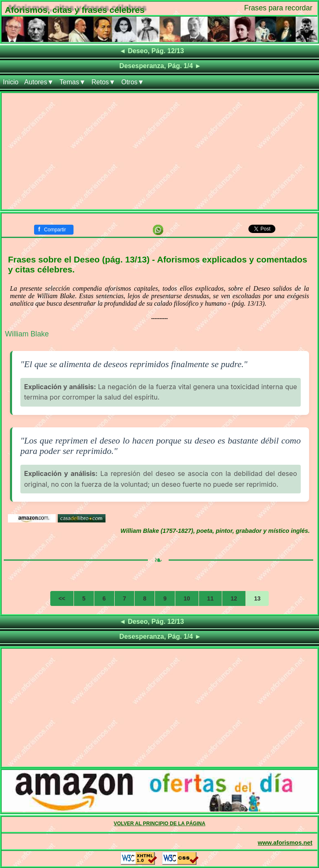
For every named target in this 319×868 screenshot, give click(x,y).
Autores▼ (39, 82)
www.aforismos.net (285, 843)
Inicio (11, 82)
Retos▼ (103, 82)
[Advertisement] (159, 151)
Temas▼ (72, 82)
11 (211, 598)
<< (62, 598)
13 (258, 598)
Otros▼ (133, 82)
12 (234, 598)
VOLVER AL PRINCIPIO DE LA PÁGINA (160, 824)
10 (187, 598)
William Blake (27, 334)
